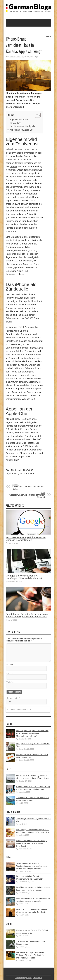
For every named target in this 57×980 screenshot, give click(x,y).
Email (9, 673)
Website (10, 682)
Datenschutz (37, 978)
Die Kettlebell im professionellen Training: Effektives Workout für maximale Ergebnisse (30, 955)
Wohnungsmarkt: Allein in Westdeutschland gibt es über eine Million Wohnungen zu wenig (32, 866)
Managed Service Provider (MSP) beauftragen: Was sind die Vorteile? (24, 577)
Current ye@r (13, 698)
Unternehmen (13, 348)
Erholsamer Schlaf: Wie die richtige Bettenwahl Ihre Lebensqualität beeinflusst (32, 843)
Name (9, 665)
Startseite (18, 978)
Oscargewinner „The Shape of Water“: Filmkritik (27, 495)
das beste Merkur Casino (18, 156)
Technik (12, 57)
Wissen (18, 57)
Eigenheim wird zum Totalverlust (19, 121)
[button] (36, 115)
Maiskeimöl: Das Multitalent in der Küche (30, 487)
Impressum (27, 978)
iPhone (14, 166)
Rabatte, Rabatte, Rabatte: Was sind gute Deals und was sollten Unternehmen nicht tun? (32, 733)
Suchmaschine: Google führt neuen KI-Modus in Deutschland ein (26, 539)
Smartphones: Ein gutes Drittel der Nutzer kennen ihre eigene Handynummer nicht (27, 615)
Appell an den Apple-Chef (22, 130)
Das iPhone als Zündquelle (22, 126)
